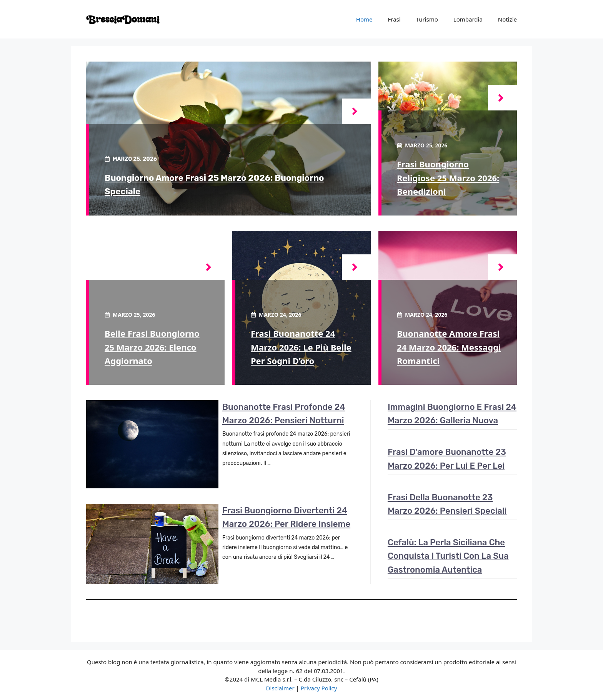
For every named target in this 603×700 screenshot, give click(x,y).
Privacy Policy (319, 688)
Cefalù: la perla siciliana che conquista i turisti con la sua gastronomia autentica (448, 556)
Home (364, 19)
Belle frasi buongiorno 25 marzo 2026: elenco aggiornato (152, 347)
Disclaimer (280, 688)
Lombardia (468, 19)
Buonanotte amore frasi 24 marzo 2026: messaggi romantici (449, 347)
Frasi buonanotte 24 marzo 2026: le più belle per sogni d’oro (301, 347)
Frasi (394, 19)
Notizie (507, 19)
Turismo (427, 19)
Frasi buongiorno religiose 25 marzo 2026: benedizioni (448, 177)
